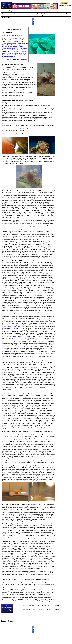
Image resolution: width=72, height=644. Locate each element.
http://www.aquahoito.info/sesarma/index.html (14, 241)
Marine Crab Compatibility (15, 41)
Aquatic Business (50, 14)
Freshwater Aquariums (16, 14)
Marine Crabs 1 (14, 38)
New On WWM (56, 606)
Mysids (10, 46)
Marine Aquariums (9, 14)
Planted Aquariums (23, 14)
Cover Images (56, 610)
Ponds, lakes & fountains (36, 14)
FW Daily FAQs (32, 606)
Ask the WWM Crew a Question (64, 14)
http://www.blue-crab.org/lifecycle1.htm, (22, 337)
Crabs (13, 35)
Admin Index (48, 610)
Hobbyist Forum (32, 610)
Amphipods (20, 45)
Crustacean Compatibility (14, 53)
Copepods (5, 46)
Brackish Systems (29, 14)
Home (4, 14)
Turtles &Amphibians (43, 14)
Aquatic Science (56, 14)
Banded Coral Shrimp (17, 48)
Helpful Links (26, 610)
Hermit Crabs (18, 35)
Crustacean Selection (15, 51)
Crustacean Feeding (12, 55)
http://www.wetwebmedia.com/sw (11, 327)
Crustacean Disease (23, 55)
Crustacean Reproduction (9, 56)
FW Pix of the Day (48, 606)
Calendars (40, 610)
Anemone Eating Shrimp (13, 50)
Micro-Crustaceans (12, 45)
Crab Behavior (13, 40)
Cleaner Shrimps (7, 48)
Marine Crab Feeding (15, 43)
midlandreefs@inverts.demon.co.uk (29, 601)
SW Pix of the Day (40, 606)
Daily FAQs (26, 606)
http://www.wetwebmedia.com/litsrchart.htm (26, 481)
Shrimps (22, 46)
